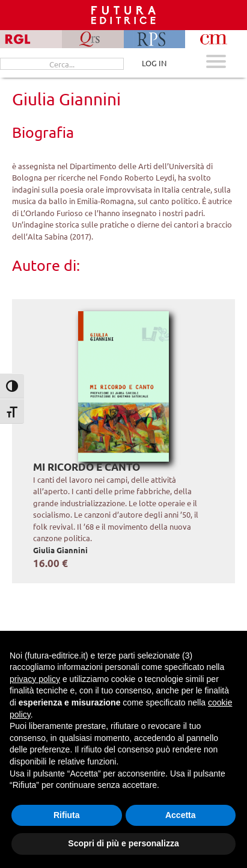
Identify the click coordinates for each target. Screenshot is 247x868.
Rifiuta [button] (67, 815)
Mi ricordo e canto (87, 467)
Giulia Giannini (60, 550)
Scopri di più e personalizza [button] (123, 843)
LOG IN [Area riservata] (154, 63)
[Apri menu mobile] (216, 63)
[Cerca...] (62, 64)
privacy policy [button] (35, 679)
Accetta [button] (181, 815)
